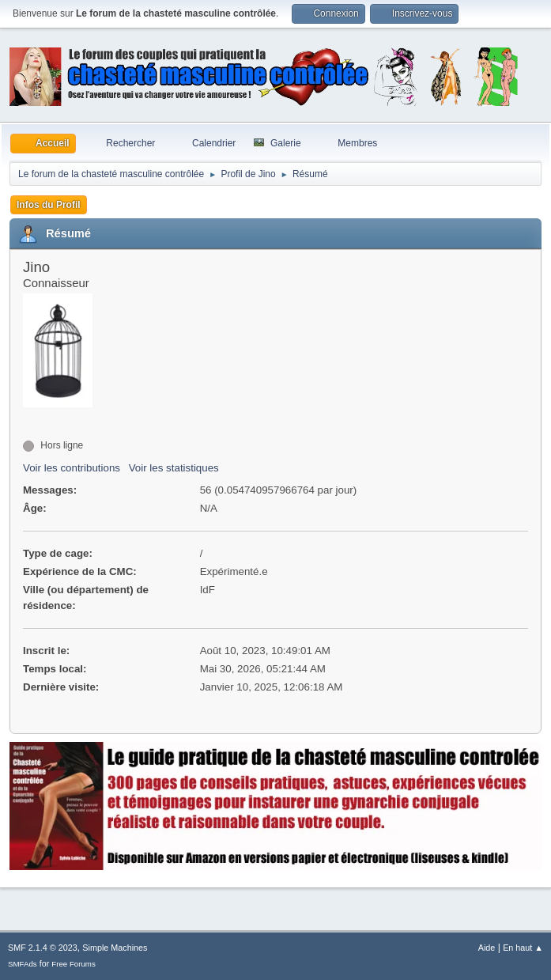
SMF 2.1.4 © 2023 (43, 948)
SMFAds (23, 964)
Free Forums (74, 964)
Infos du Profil (49, 205)
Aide (487, 948)
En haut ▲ (523, 948)
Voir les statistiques (174, 468)
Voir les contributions (72, 468)
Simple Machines (115, 948)
